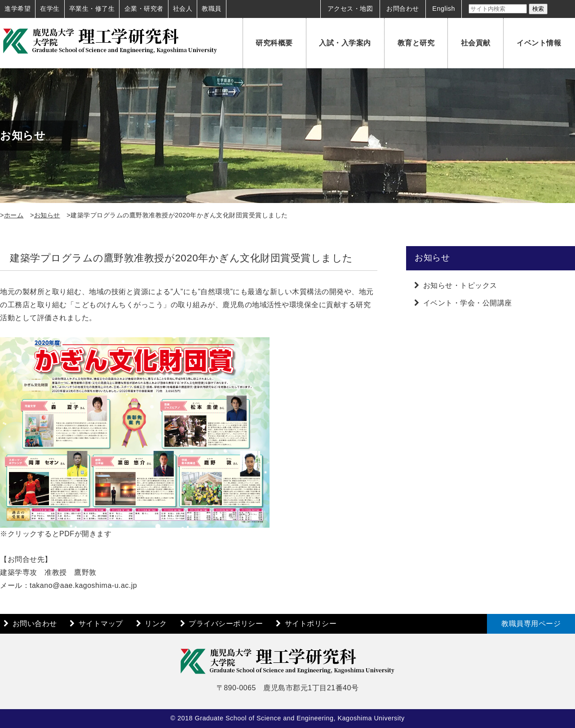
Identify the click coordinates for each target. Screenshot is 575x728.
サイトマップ (101, 624)
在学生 (50, 9)
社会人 (183, 9)
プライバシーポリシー (226, 624)
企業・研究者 (144, 9)
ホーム (14, 215)
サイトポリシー (311, 624)
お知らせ (47, 215)
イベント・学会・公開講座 (468, 303)
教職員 (212, 9)
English (444, 9)
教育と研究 (416, 43)
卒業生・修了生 (92, 9)
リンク (156, 624)
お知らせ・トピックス (460, 285)
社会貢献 (476, 43)
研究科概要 (274, 43)
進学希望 (18, 9)
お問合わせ (403, 9)
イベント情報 (539, 43)
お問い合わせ (35, 624)
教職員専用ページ (531, 624)
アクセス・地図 (350, 9)
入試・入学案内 (345, 43)
